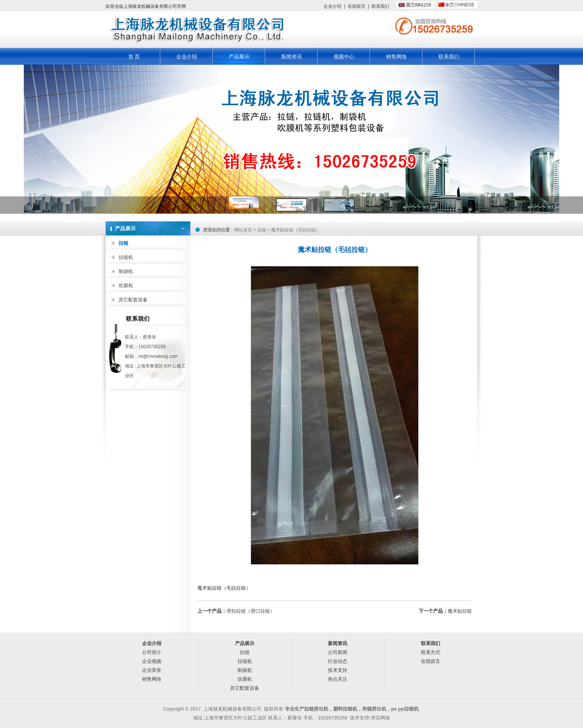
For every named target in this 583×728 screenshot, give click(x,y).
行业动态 (338, 661)
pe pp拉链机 (405, 709)
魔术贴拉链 (460, 611)
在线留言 (357, 6)
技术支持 (338, 670)
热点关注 (338, 679)
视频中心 (344, 57)
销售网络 (396, 57)
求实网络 (380, 718)
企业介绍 (332, 6)
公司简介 (152, 652)
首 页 (134, 57)
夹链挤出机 (374, 709)
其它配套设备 (133, 300)
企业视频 (152, 661)
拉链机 (126, 257)
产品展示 (239, 57)
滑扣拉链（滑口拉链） (251, 611)
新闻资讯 (291, 57)
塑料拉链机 (345, 709)
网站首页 (243, 230)
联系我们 (380, 6)
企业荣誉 (152, 670)
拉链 (123, 243)
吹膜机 (126, 286)
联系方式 (431, 652)
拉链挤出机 (316, 709)
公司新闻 (338, 652)
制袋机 (126, 271)
